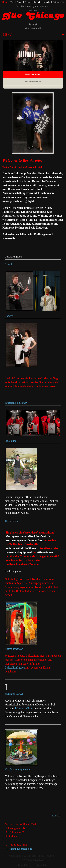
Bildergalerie (33, 74)
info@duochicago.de (21, 849)
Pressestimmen (33, 81)
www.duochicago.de (33, 860)
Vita (12, 2)
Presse (27, 2)
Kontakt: (57, 816)
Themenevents (12, 521)
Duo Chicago (33, 17)
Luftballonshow (14, 649)
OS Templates (40, 865)
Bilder (19, 2)
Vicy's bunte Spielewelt (18, 769)
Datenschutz (58, 2)
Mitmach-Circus (14, 694)
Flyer (37, 2)
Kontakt (46, 2)
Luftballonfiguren (15, 668)
